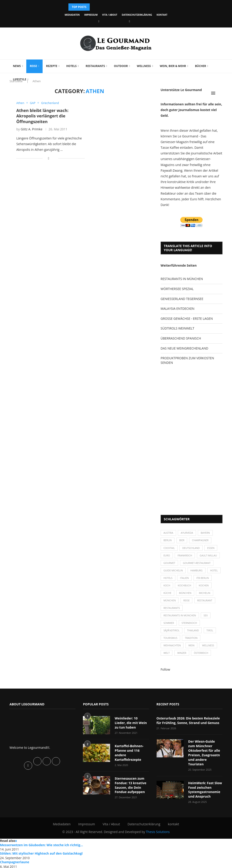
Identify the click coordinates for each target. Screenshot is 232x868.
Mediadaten (72, 15)
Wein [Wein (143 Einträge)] (192, 650)
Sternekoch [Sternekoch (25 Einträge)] (190, 626)
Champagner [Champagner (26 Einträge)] (201, 541)
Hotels (71, 66)
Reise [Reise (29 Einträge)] (207, 603)
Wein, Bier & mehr (173, 66)
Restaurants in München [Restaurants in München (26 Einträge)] (180, 619)
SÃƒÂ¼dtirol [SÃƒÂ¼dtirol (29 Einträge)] (172, 634)
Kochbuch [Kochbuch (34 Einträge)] (206, 587)
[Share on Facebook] (49, 158)
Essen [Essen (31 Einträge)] (212, 549)
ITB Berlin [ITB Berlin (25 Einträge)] (170, 587)
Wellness (144, 66)
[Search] (220, 93)
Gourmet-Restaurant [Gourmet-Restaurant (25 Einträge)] (198, 564)
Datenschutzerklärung (137, 15)
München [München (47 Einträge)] (204, 595)
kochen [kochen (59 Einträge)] (169, 595)
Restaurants (95, 66)
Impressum (91, 15)
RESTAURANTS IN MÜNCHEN (182, 279)
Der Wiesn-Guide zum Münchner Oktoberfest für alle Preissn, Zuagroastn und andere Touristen (205, 755)
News (17, 66)
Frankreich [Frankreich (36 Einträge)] (185, 556)
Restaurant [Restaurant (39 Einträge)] (171, 611)
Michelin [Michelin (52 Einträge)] (169, 603)
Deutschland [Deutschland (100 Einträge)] (192, 549)
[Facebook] (99, 21)
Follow (165, 674)
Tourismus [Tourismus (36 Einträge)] (171, 642)
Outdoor (121, 66)
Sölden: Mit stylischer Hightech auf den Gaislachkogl (41, 853)
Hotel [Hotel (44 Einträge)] (168, 580)
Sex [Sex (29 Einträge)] (207, 619)
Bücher (201, 66)
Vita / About (110, 15)
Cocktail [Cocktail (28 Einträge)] (169, 549)
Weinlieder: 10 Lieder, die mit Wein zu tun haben (132, 727)
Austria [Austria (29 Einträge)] (169, 533)
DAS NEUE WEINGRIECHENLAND (184, 348)
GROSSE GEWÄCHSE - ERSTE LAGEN (187, 319)
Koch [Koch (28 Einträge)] (188, 587)
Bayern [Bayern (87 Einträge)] (207, 533)
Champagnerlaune (15, 861)
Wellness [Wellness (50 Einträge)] (209, 650)
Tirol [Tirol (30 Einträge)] (211, 634)
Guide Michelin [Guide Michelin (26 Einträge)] (173, 572)
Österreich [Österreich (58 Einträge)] (202, 657)
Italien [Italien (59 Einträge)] (201, 580)
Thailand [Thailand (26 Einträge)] (194, 634)
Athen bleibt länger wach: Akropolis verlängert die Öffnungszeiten (42, 116)
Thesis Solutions (158, 831)
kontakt (162, 15)
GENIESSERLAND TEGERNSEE (182, 299)
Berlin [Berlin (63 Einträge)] (168, 541)
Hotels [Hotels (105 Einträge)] (184, 580)
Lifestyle (20, 79)
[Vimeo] (129, 21)
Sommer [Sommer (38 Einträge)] (169, 626)
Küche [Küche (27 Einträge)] (186, 595)
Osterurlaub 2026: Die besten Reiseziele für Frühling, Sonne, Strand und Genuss (188, 725)
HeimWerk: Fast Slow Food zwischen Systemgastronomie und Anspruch (205, 789)
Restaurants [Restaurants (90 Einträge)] (195, 611)
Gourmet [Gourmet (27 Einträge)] (170, 564)
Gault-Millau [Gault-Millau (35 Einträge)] (210, 556)
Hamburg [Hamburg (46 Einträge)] (197, 572)
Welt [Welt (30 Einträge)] (167, 657)
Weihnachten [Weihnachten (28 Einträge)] (172, 650)
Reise (33, 66)
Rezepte (52, 66)
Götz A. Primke (31, 129)
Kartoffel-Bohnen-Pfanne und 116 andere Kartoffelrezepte (129, 757)
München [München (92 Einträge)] (189, 603)
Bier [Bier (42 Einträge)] (182, 541)
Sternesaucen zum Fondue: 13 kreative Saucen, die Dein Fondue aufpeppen (130, 789)
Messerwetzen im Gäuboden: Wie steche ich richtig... (41, 844)
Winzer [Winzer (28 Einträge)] (182, 657)
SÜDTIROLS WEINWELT (178, 328)
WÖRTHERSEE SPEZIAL (177, 289)
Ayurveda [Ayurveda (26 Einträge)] (188, 533)
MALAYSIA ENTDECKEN (178, 309)
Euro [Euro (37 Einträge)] (167, 556)
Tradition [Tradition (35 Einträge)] (192, 642)
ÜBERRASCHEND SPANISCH (181, 338)
